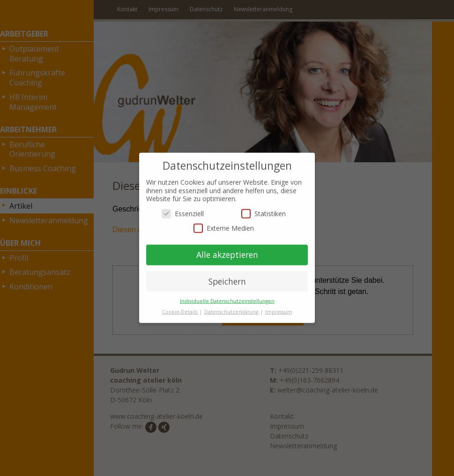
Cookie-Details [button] (180, 307)
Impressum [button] (279, 307)
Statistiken (264, 208)
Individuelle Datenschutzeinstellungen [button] (227, 296)
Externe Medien (224, 223)
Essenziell (183, 208)
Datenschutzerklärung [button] (232, 307)
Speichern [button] (227, 276)
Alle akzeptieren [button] (227, 249)
